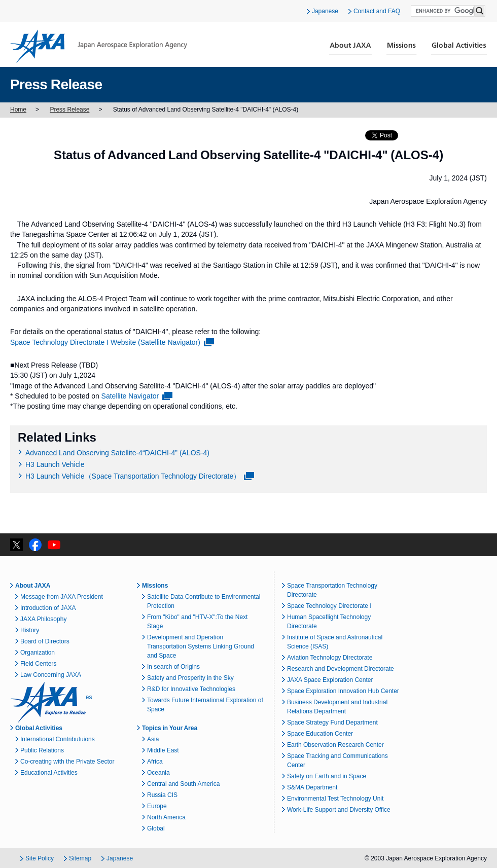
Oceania (158, 773)
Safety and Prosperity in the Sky (190, 678)
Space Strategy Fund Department (332, 722)
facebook (35, 545)
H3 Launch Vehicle (55, 464)
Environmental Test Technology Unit (335, 799)
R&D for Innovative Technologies (191, 689)
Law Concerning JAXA (51, 675)
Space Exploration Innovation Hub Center (343, 691)
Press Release (69, 110)
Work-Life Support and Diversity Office (339, 810)
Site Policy (40, 858)
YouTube (54, 545)
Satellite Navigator (130, 396)
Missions (402, 49)
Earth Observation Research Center (335, 745)
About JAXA (351, 49)
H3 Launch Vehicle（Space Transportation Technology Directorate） (133, 476)
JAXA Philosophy (43, 619)
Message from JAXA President (62, 597)
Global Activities (459, 49)
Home (18, 110)
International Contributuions (58, 739)
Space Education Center (320, 734)
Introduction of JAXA (48, 608)
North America (166, 817)
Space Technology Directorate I (329, 606)
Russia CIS (162, 795)
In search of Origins (173, 667)
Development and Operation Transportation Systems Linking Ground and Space (201, 646)
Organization (38, 653)
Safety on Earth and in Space (327, 776)
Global (156, 828)
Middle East (163, 750)
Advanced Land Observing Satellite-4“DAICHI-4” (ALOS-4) (117, 453)
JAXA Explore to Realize (48, 702)
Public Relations (42, 750)
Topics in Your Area (170, 728)
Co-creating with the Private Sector (67, 762)
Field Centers (38, 664)
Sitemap (80, 858)
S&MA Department (312, 787)
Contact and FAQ (377, 11)
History (30, 630)
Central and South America (183, 784)
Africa (155, 762)
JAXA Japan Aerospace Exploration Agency (99, 46)
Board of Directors (45, 641)
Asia (153, 739)
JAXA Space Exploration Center (330, 680)
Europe (157, 806)
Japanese (325, 11)
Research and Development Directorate (341, 669)
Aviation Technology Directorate (330, 658)
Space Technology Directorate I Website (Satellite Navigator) (105, 342)
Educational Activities (49, 773)
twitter (16, 545)
